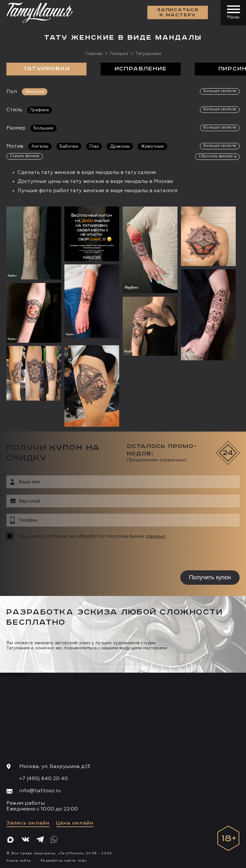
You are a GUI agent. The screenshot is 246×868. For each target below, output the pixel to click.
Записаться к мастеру (177, 13)
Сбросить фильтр (216, 156)
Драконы (120, 146)
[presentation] (47, 556)
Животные (152, 146)
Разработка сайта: (64, 861)
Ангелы (40, 146)
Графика (40, 110)
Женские (35, 92)
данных (156, 536)
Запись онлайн (28, 823)
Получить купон (210, 577)
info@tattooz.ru (40, 791)
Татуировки (47, 69)
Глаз (94, 146)
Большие (44, 128)
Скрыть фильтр (25, 156)
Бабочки (69, 146)
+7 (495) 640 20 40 (44, 779)
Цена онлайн (75, 823)
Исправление (141, 69)
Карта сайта (19, 861)
